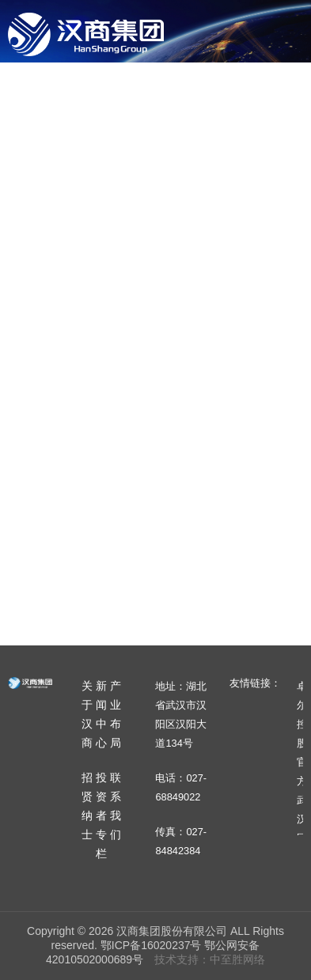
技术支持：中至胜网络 (210, 959)
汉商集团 (86, 34)
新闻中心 (173, 93)
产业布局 (248, 93)
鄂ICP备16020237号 (151, 945)
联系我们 (210, 161)
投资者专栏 (128, 161)
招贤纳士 (46, 161)
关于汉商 (97, 93)
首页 (33, 93)
